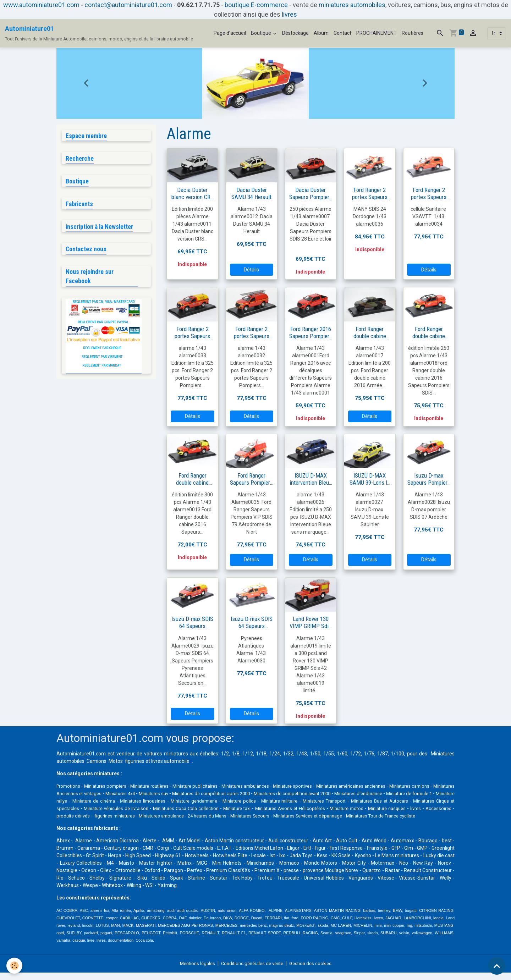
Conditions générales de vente (252, 971)
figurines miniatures (295, 816)
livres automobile (170, 761)
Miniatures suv (220, 793)
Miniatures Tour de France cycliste (197, 823)
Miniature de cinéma (208, 801)
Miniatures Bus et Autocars (113, 808)
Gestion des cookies (315, 971)
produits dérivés (248, 816)
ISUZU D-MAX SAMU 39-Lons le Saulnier (370, 479)
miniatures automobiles (352, 5)
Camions (97, 761)
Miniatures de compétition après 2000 (287, 793)
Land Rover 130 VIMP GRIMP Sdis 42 (311, 622)
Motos (116, 761)
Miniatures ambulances (268, 786)
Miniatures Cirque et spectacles (184, 808)
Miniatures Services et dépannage (117, 823)
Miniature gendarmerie (315, 801)
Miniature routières (161, 786)
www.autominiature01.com (41, 5)
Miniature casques (154, 816)
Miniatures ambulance (350, 816)
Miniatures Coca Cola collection (334, 808)
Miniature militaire (406, 801)
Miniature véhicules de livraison (259, 808)
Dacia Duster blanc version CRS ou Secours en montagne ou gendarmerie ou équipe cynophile (193, 193)
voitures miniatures (166, 754)
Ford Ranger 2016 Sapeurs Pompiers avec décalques (311, 332)
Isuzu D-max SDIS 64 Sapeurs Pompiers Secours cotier (251, 622)
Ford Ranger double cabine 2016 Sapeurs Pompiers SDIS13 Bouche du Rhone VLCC (193, 479)
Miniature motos (109, 816)
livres (289, 14)
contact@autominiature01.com (128, 5)
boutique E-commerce (256, 5)
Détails (251, 270)
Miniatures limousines (260, 801)
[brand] (99, 33)
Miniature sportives (322, 786)
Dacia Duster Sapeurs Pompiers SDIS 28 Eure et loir (311, 193)
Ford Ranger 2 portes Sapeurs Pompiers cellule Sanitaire (429, 193)
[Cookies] (15, 965)
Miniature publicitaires (212, 786)
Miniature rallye (163, 801)
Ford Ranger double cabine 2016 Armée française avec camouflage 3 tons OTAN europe (370, 332)
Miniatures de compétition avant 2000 (382, 793)
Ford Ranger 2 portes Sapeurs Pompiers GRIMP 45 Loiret (192, 332)
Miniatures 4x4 (181, 793)
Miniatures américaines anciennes (387, 786)
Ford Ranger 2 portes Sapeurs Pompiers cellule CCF (370, 193)
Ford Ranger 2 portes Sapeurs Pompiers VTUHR (251, 332)
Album (321, 33)
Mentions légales (194, 971)
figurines (135, 761)
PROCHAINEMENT (377, 33)
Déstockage (295, 33)
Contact (342, 33)
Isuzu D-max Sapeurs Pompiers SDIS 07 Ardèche (429, 479)
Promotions (70, 786)
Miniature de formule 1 (115, 801)
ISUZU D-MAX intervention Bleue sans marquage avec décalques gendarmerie (311, 479)
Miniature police (363, 801)
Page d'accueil (230, 33)
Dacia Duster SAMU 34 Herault (251, 193)
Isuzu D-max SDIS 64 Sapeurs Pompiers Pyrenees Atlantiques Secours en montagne (192, 622)
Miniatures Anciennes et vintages (120, 793)
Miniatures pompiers (111, 786)
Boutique (262, 33)
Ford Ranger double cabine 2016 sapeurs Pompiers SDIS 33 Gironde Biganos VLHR (429, 332)
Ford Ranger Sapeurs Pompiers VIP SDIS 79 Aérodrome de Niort (251, 479)
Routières (413, 33)
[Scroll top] (497, 966)
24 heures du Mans (403, 816)
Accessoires (211, 816)
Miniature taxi (389, 808)
